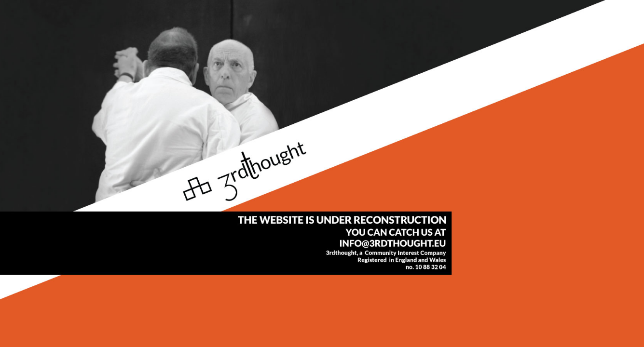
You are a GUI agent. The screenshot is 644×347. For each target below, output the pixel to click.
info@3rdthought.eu (322, 173)
